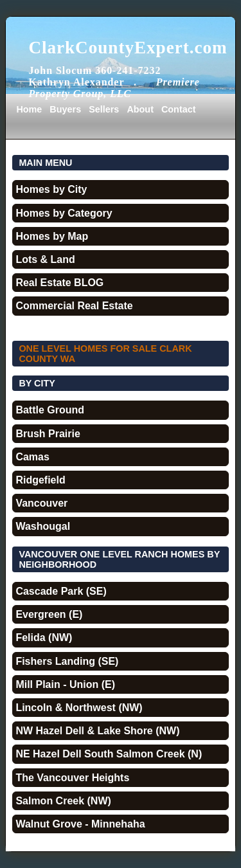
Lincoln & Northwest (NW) (79, 708)
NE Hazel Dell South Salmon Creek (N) (109, 754)
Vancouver (41, 503)
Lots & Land (45, 259)
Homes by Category (64, 213)
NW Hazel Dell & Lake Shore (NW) (97, 731)
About (140, 109)
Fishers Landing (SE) (67, 661)
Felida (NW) (44, 637)
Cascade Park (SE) (61, 591)
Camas (32, 457)
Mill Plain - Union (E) (65, 684)
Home (29, 109)
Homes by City (51, 189)
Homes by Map (52, 236)
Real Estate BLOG (59, 283)
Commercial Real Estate (74, 306)
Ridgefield (40, 480)
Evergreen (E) (49, 614)
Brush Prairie (48, 434)
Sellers (104, 109)
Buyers (65, 109)
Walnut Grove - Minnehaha (80, 824)
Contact (179, 109)
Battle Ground (50, 410)
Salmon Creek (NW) (63, 801)
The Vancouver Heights (72, 778)
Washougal (43, 526)
